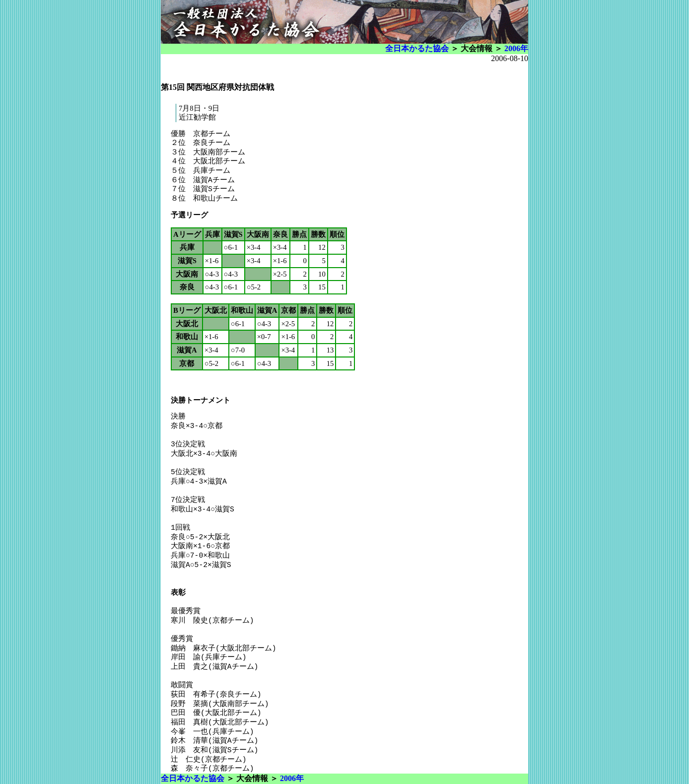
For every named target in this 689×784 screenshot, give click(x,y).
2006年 (516, 48)
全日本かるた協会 (417, 48)
